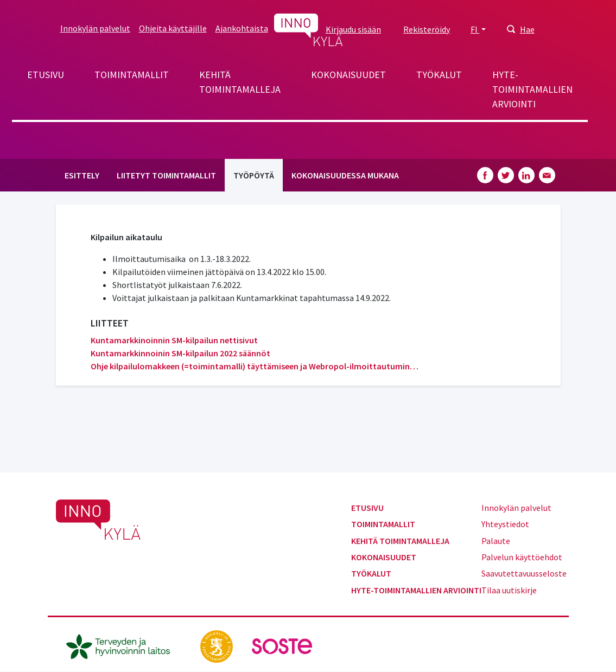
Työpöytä (254, 175)
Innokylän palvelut (95, 28)
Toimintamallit (132, 75)
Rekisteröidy (427, 29)
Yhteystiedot (505, 524)
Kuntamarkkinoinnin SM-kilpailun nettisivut (174, 340)
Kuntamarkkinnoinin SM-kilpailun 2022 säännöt (180, 353)
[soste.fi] (282, 645)
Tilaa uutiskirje (509, 590)
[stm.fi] (217, 645)
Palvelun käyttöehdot (522, 557)
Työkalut (439, 75)
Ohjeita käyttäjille (173, 28)
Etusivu (46, 75)
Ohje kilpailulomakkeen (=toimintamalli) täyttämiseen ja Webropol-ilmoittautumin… (255, 366)
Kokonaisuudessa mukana (345, 175)
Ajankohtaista (242, 28)
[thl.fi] (124, 645)
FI (475, 29)
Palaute (496, 541)
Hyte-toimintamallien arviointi (532, 89)
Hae (527, 29)
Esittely (82, 175)
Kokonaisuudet (348, 75)
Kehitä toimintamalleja (240, 82)
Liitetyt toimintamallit (166, 175)
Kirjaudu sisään (353, 29)
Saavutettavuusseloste (524, 573)
